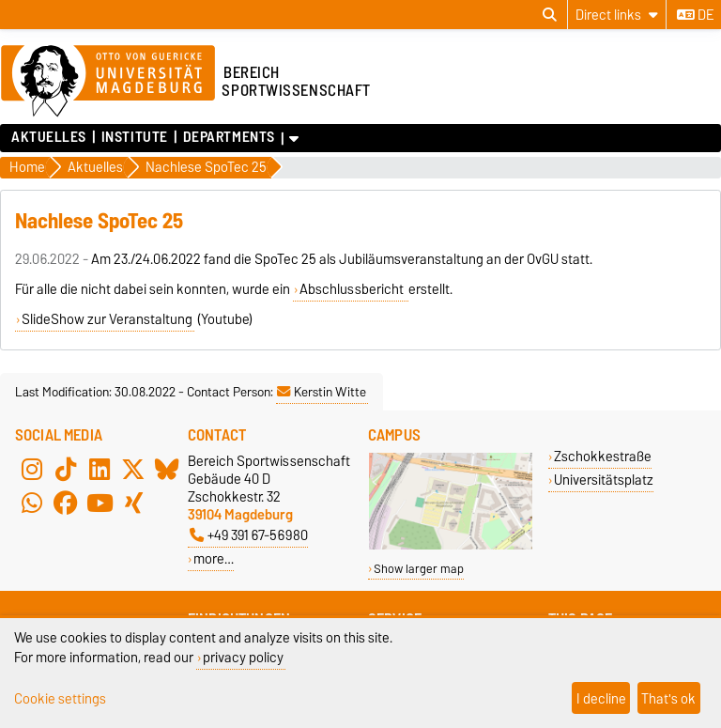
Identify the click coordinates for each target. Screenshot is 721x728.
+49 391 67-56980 (249, 535)
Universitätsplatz (604, 480)
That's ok (668, 698)
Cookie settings (60, 698)
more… (214, 558)
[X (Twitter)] (133, 469)
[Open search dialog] (550, 15)
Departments (229, 137)
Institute (135, 137)
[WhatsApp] (32, 503)
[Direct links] (617, 15)
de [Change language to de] (695, 15)
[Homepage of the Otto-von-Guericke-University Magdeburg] (108, 82)
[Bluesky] (167, 469)
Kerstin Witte (322, 392)
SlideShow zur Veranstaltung (107, 319)
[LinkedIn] (100, 469)
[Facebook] (66, 503)
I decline (601, 698)
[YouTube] (100, 503)
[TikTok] (66, 469)
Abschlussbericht (353, 289)
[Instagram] (32, 469)
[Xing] (133, 503)
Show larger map (419, 569)
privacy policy (243, 657)
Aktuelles (49, 137)
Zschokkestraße (603, 456)
